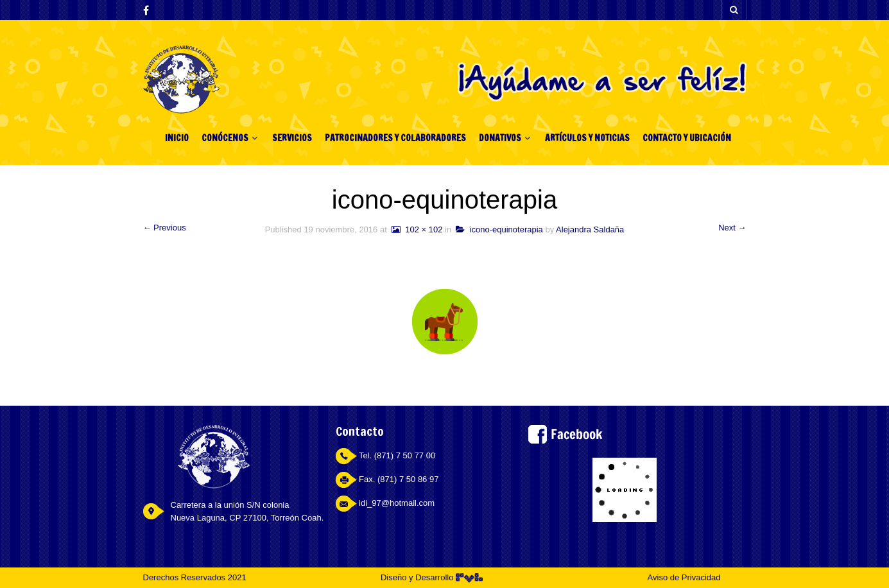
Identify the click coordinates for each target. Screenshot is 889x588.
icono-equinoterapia (499, 229)
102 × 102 (416, 229)
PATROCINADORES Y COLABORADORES (395, 138)
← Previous (165, 228)
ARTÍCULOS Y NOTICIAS (587, 138)
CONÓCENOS (225, 138)
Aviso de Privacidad (684, 577)
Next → (732, 228)
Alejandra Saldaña (590, 229)
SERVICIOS (292, 138)
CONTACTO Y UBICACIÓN (687, 138)
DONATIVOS (500, 138)
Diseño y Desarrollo (432, 577)
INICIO (177, 138)
